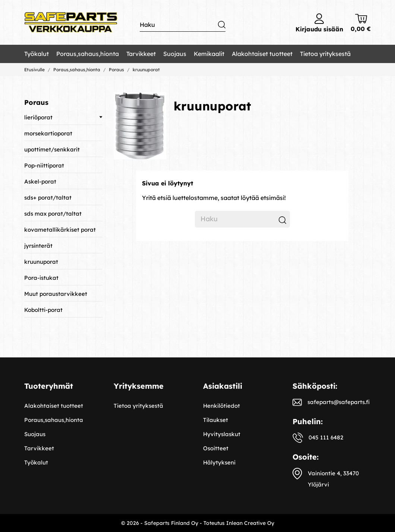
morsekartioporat (48, 133)
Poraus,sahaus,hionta (88, 54)
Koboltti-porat (43, 310)
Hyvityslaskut (222, 434)
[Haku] (183, 25)
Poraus (36, 102)
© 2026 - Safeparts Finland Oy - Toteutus (174, 523)
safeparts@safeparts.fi (339, 402)
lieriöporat (38, 117)
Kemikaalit (209, 54)
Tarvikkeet (141, 54)
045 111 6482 (326, 437)
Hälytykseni (219, 462)
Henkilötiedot (222, 406)
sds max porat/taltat (53, 214)
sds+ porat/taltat (48, 198)
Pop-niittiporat (44, 165)
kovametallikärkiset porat (60, 230)
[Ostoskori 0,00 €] (361, 23)
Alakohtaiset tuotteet (262, 54)
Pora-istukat (41, 278)
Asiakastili (223, 386)
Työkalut (37, 54)
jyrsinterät (38, 246)
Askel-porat (40, 181)
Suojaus (175, 54)
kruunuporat (41, 262)
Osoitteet (216, 448)
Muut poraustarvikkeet (56, 294)
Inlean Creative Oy (250, 523)
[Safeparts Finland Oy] (71, 23)
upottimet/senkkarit (52, 149)
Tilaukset (216, 420)
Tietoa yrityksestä (325, 54)
